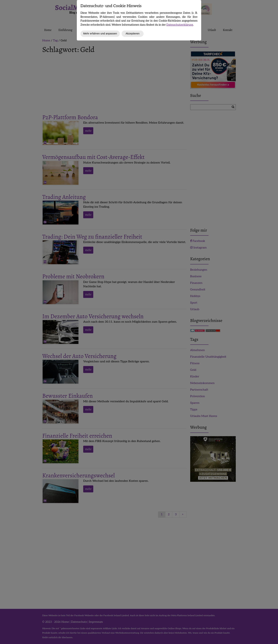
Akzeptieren (133, 34)
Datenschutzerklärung (180, 25)
